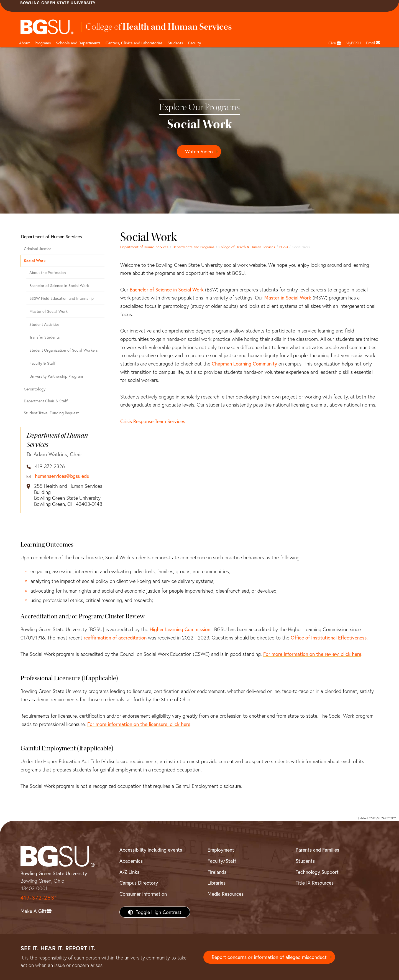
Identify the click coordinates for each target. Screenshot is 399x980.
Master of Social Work (48, 311)
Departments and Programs (194, 247)
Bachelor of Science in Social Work (167, 290)
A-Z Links (129, 872)
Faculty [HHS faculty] (195, 43)
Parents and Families (317, 850)
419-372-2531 (39, 898)
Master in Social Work (288, 298)
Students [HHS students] (175, 43)
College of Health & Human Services (247, 247)
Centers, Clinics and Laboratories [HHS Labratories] (134, 43)
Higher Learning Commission (180, 629)
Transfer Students (45, 337)
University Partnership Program (56, 376)
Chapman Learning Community (244, 364)
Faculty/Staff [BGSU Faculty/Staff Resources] (222, 861)
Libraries (217, 883)
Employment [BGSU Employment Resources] (221, 850)
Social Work (35, 261)
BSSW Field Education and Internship (62, 298)
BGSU (284, 247)
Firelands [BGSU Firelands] (217, 872)
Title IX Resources (315, 883)
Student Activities (44, 324)
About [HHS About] (24, 43)
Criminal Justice (38, 249)
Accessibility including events (151, 850)
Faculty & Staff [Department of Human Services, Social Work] (42, 363)
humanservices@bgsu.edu (62, 476)
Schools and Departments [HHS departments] (78, 43)
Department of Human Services (144, 247)
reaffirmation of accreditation (115, 638)
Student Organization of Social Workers (64, 350)
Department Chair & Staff (46, 401)
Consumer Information (143, 894)
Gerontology (35, 389)
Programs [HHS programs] (43, 43)
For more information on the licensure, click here (139, 724)
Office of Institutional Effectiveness (329, 638)
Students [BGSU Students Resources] (305, 861)
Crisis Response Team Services (153, 421)
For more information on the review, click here (312, 654)
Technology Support (317, 872)
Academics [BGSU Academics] (131, 861)
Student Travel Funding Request (51, 413)
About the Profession (48, 272)
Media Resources (226, 894)
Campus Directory (139, 883)
